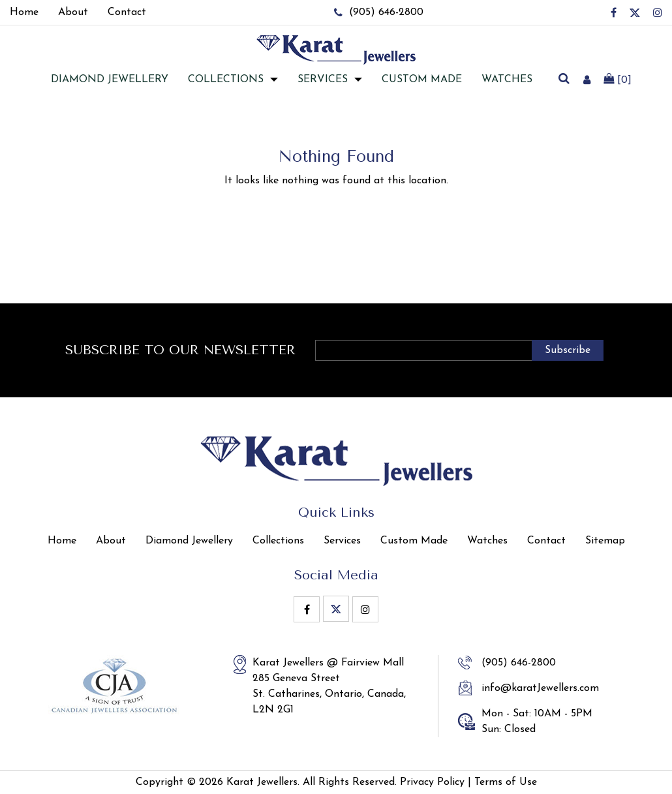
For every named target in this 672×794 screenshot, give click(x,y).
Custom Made (422, 80)
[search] (564, 80)
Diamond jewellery (110, 80)
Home (62, 541)
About (111, 541)
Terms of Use (506, 782)
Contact (546, 541)
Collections (226, 80)
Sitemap (605, 541)
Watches (507, 80)
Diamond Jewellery (189, 541)
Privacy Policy (432, 782)
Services (323, 80)
